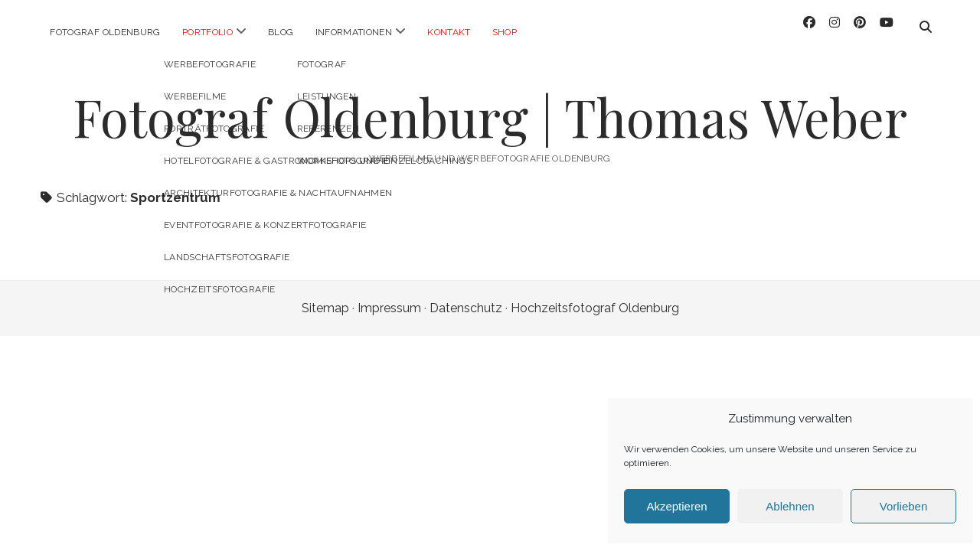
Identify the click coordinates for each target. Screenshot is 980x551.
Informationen (354, 32)
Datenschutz (466, 294)
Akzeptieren (676, 506)
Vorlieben (904, 506)
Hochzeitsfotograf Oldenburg (595, 294)
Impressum (389, 294)
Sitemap (325, 294)
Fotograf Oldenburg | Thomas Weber (490, 103)
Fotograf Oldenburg (105, 32)
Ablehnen (790, 506)
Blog (281, 32)
